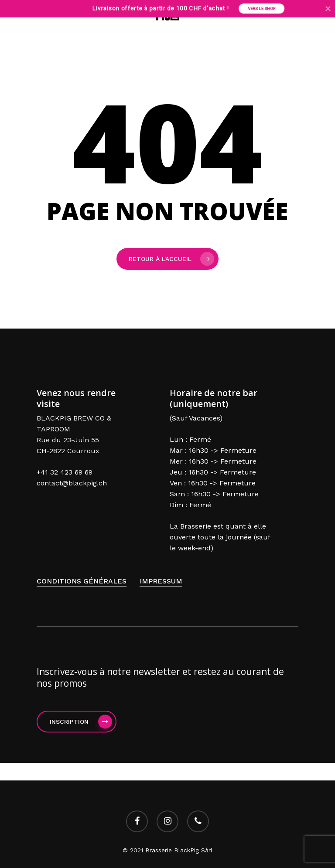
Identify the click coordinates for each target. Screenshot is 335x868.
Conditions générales (82, 581)
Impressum (161, 581)
